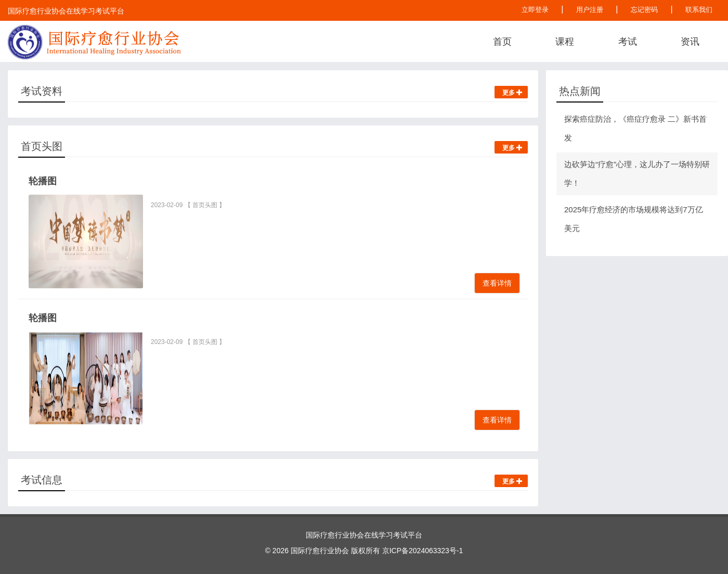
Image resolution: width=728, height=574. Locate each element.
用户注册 (590, 10)
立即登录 (535, 10)
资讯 (690, 42)
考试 (628, 42)
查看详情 (497, 283)
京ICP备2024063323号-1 (423, 551)
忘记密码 (644, 10)
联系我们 (699, 10)
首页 (502, 42)
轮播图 (43, 181)
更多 (512, 93)
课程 (565, 42)
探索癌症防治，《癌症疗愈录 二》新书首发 (635, 128)
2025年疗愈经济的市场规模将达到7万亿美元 (634, 219)
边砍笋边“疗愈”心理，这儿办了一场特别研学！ (637, 174)
